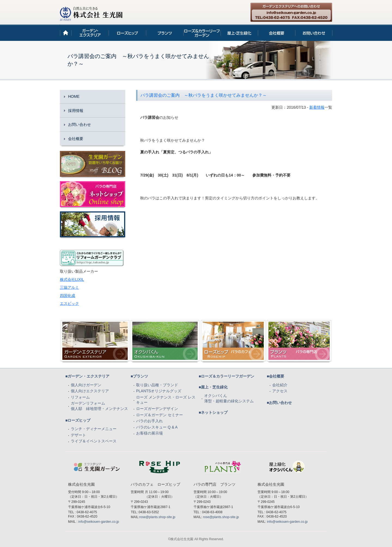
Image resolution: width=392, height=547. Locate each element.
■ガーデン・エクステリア (87, 376)
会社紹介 (280, 385)
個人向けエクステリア (90, 391)
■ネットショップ (213, 412)
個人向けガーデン (86, 385)
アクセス (280, 391)
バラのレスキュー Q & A (157, 427)
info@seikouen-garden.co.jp (99, 522)
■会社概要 (275, 376)
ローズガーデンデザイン (157, 409)
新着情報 (317, 107)
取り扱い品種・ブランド (157, 385)
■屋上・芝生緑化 (213, 387)
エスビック (69, 303)
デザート (78, 435)
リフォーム (80, 397)
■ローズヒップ (78, 420)
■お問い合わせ (279, 403)
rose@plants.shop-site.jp (157, 517)
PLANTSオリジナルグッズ (159, 391)
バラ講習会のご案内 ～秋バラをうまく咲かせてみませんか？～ (204, 95)
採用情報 (76, 111)
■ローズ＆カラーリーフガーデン (226, 376)
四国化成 (68, 296)
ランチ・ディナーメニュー (94, 429)
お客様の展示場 (149, 433)
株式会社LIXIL (72, 279)
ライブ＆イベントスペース (94, 441)
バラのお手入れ (149, 421)
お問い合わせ (79, 124)
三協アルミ (69, 287)
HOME (74, 96)
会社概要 (76, 139)
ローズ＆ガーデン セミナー (160, 415)
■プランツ (139, 376)
